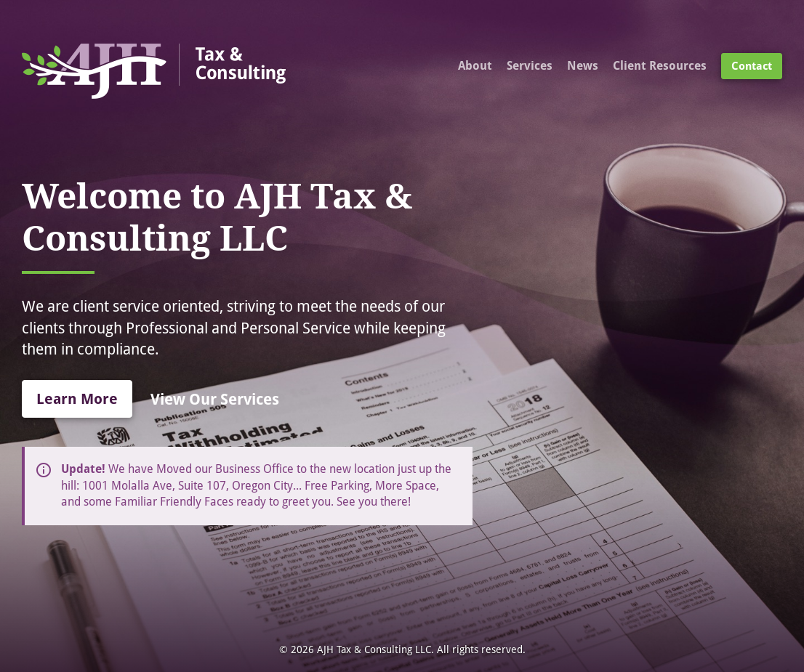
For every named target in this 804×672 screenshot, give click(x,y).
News (583, 66)
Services (530, 66)
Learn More (77, 399)
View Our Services (215, 399)
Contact (752, 66)
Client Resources (660, 66)
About (475, 66)
